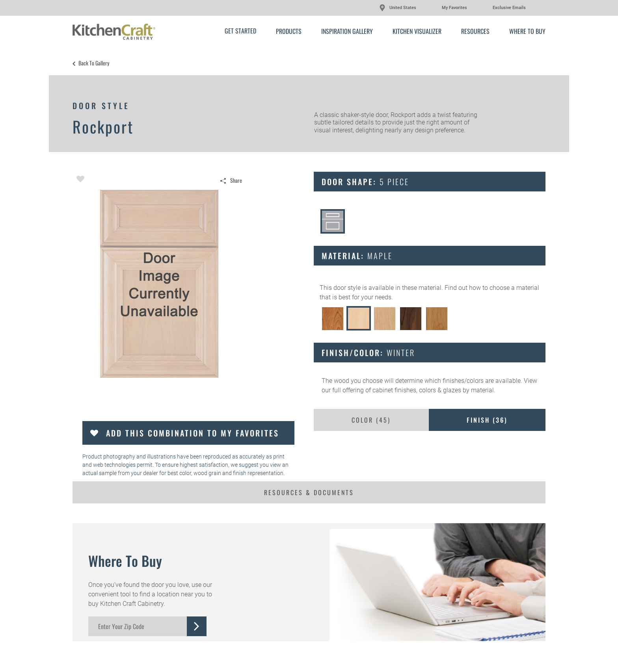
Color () (371, 420)
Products (289, 31)
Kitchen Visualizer (417, 31)
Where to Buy (527, 31)
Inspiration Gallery (347, 31)
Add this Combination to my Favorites (193, 433)
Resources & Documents (309, 492)
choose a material (514, 288)
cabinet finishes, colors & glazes (417, 390)
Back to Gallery (94, 63)
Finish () (487, 420)
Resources (475, 31)
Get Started (240, 31)
